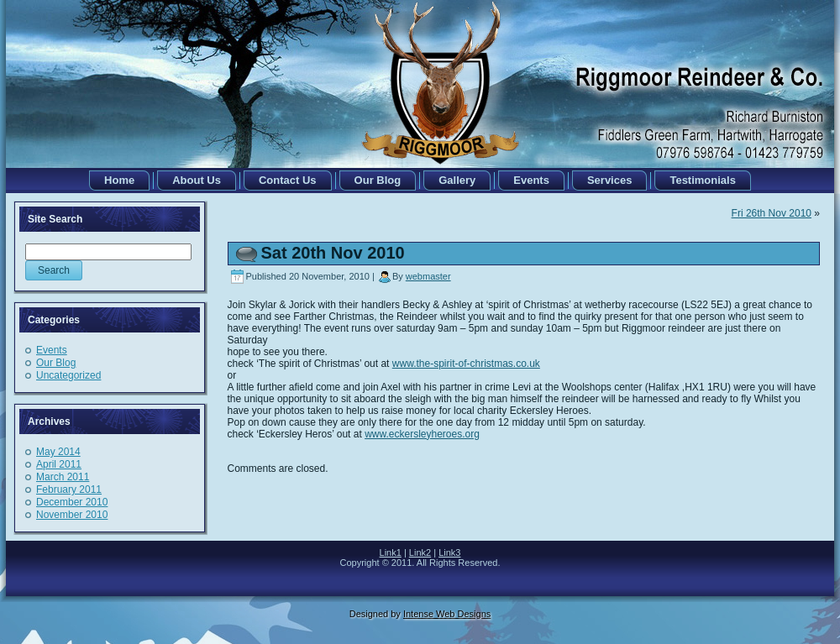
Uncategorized (68, 375)
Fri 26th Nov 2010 (772, 213)
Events (52, 350)
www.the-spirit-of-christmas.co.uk (466, 364)
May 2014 (58, 452)
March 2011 (63, 477)
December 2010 (72, 502)
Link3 (449, 552)
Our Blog (56, 363)
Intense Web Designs (447, 614)
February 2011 (69, 490)
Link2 (420, 552)
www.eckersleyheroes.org (422, 434)
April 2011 (59, 464)
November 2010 (72, 515)
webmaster (428, 276)
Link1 (391, 552)
